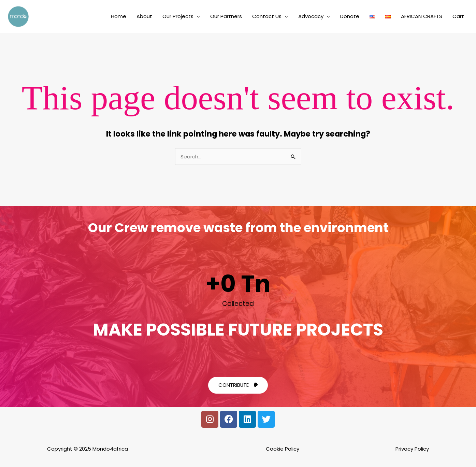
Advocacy (311, 17)
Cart (458, 17)
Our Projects (178, 17)
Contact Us (267, 17)
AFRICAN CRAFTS (422, 17)
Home (119, 17)
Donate (350, 17)
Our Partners (226, 17)
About (144, 17)
